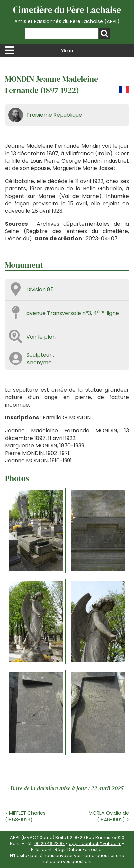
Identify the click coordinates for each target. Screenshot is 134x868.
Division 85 (40, 290)
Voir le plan (41, 337)
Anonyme (39, 363)
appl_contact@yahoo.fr (95, 843)
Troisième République (54, 115)
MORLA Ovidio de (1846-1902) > (109, 816)
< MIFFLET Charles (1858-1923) (25, 816)
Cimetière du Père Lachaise (67, 14)
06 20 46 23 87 (49, 843)
